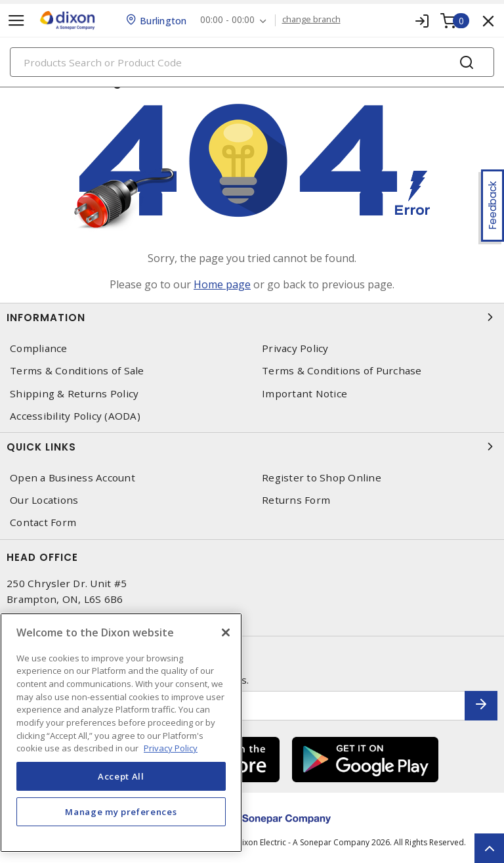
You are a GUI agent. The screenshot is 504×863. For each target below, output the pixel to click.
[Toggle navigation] (16, 21)
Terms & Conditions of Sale (77, 371)
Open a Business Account (73, 478)
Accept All (121, 776)
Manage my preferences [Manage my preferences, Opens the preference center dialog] (121, 812)
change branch (311, 20)
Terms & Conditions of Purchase (342, 371)
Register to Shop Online (322, 478)
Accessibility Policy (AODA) (75, 416)
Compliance (39, 348)
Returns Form (296, 500)
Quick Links (252, 447)
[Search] (252, 62)
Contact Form (43, 522)
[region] (121, 733)
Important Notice (304, 394)
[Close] (226, 632)
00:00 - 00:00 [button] (227, 20)
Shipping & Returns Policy (74, 394)
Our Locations (44, 500)
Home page (222, 284)
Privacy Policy (295, 348)
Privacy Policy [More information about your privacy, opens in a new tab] (171, 748)
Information (252, 317)
